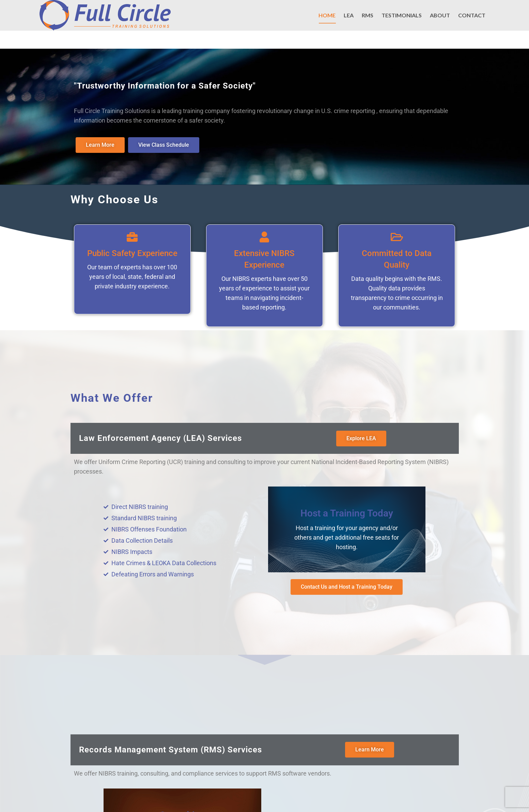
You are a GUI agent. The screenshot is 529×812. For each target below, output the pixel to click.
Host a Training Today (347, 513)
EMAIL (344, 12)
